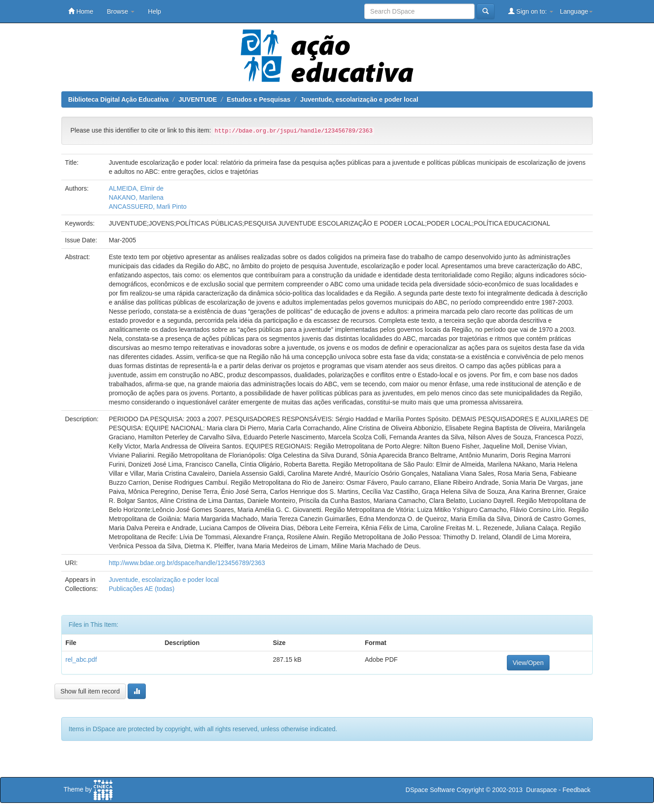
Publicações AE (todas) (142, 589)
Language (576, 11)
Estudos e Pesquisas (258, 99)
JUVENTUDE (198, 99)
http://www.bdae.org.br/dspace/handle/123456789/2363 (187, 563)
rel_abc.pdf (81, 659)
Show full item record (90, 691)
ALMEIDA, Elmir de (136, 188)
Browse (121, 11)
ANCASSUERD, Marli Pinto (148, 207)
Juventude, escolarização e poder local (359, 99)
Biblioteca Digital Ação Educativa (118, 99)
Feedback (577, 790)
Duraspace (541, 790)
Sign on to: (531, 11)
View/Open (528, 663)
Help (155, 11)
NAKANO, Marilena (136, 197)
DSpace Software (430, 790)
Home (81, 11)
